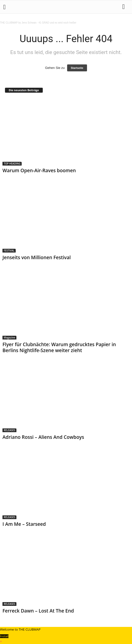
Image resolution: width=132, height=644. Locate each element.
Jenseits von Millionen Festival (37, 257)
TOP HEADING (12, 164)
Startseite (77, 68)
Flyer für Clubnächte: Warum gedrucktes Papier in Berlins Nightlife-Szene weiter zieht (59, 347)
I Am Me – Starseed (24, 524)
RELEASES (9, 430)
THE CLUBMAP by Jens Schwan (18, 23)
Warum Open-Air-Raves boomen (39, 170)
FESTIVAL (9, 251)
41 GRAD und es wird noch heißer (57, 23)
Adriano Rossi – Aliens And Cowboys (43, 437)
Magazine (9, 337)
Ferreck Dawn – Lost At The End (38, 611)
